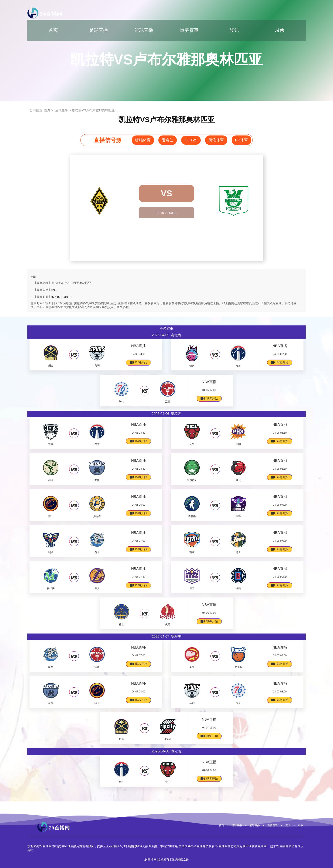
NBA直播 (139, 346)
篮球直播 (144, 30)
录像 (280, 30)
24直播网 (151, 860)
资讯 (234, 30)
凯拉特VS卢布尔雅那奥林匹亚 (93, 110)
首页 (53, 30)
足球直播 (99, 30)
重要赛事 (189, 30)
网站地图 (176, 860)
